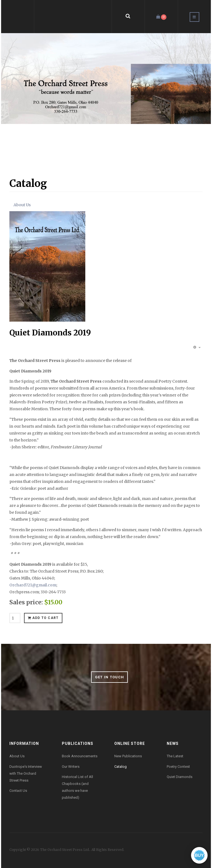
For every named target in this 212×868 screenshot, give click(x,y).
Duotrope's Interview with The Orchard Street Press (26, 773)
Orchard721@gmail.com (33, 585)
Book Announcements (80, 756)
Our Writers (71, 767)
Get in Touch (110, 677)
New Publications (128, 756)
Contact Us (18, 791)
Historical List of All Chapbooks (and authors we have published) (77, 787)
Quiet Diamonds (180, 777)
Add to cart (43, 618)
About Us (22, 205)
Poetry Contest (178, 767)
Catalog (120, 767)
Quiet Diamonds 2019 (50, 333)
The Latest (175, 756)
